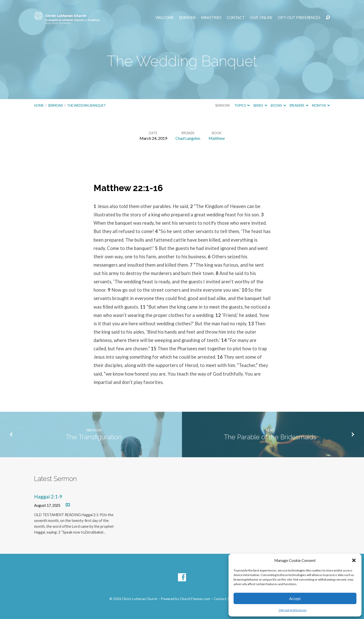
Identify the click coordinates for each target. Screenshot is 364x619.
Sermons (187, 18)
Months (321, 105)
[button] (354, 560)
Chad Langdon (188, 138)
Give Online (261, 18)
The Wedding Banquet (86, 105)
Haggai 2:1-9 (48, 497)
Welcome (165, 18)
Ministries (211, 18)
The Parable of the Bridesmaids (270, 437)
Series (260, 105)
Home (39, 105)
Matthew (217, 138)
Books (278, 105)
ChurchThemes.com (195, 599)
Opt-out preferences (293, 610)
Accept (295, 599)
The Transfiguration (94, 437)
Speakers (299, 105)
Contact (236, 18)
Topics (242, 105)
